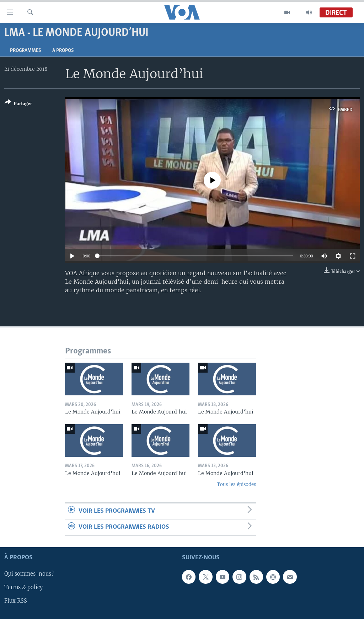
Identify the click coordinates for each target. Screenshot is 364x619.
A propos (63, 51)
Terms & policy (23, 587)
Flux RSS (16, 601)
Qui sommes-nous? (29, 574)
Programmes (25, 51)
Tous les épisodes (236, 484)
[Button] (18, 104)
